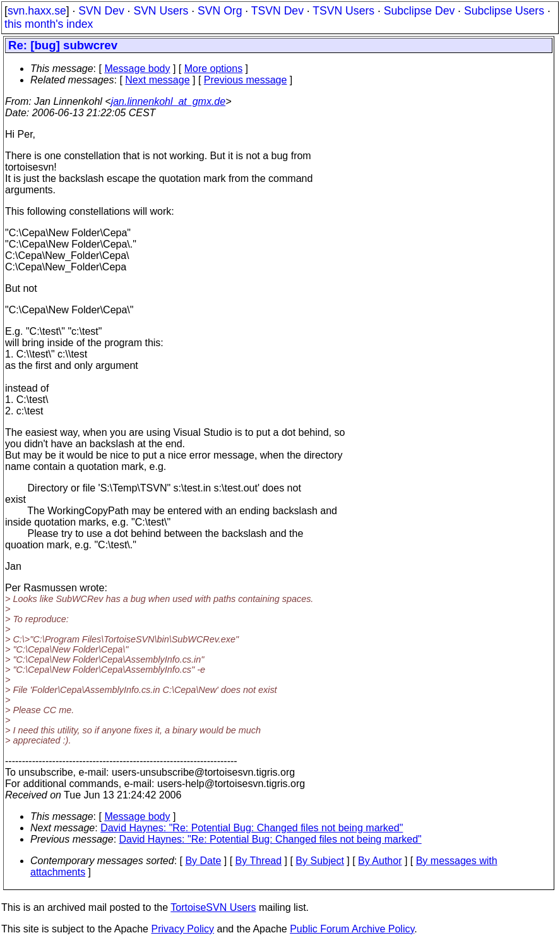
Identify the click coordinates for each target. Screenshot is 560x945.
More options (214, 69)
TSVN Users (343, 11)
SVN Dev (101, 11)
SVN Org (220, 11)
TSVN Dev (277, 11)
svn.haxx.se (37, 11)
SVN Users (161, 11)
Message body (137, 69)
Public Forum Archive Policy (352, 929)
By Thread (259, 861)
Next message (157, 80)
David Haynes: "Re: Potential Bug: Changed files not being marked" (252, 828)
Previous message (246, 80)
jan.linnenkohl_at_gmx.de (168, 101)
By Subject (319, 861)
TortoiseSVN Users (213, 907)
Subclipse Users (504, 11)
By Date (203, 861)
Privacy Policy (182, 929)
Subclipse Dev (419, 11)
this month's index (49, 24)
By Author (380, 861)
